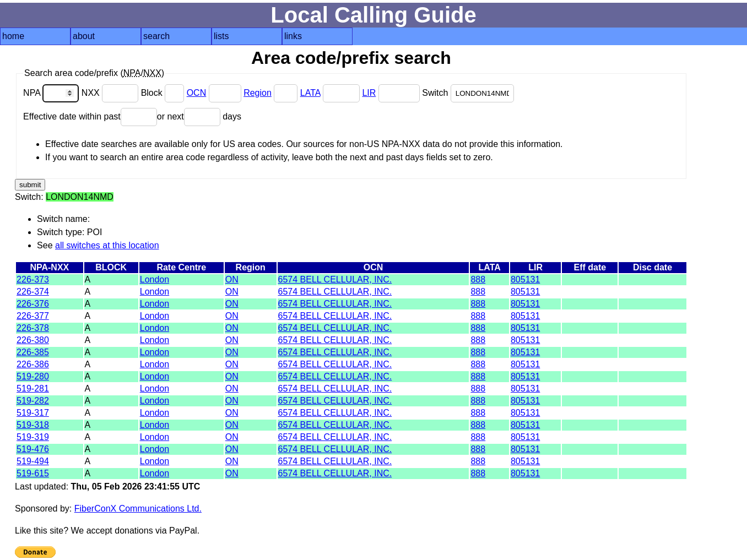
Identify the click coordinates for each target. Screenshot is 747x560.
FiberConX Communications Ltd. (138, 509)
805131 (525, 279)
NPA (52, 93)
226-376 (33, 304)
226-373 (33, 279)
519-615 (33, 473)
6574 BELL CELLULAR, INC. (335, 279)
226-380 (33, 340)
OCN (197, 93)
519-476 (33, 449)
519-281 (33, 388)
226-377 (33, 316)
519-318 (33, 425)
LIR (369, 93)
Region (258, 93)
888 (478, 279)
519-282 (33, 401)
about (84, 36)
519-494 (33, 461)
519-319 (33, 437)
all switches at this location (107, 245)
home (13, 36)
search (156, 36)
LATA (310, 93)
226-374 (33, 292)
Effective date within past (90, 116)
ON (232, 279)
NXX (111, 93)
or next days (199, 116)
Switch (468, 93)
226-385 (33, 352)
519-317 (33, 413)
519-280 (33, 376)
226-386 (33, 364)
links (293, 36)
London (155, 279)
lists (221, 36)
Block (164, 93)
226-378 (33, 328)
